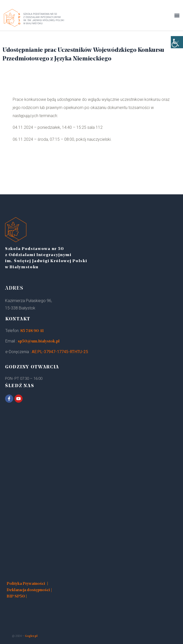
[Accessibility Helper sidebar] (177, 42)
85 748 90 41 (32, 331)
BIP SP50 (16, 596)
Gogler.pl (31, 636)
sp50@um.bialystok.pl (39, 341)
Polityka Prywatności (26, 584)
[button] (177, 15)
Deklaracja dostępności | (29, 590)
